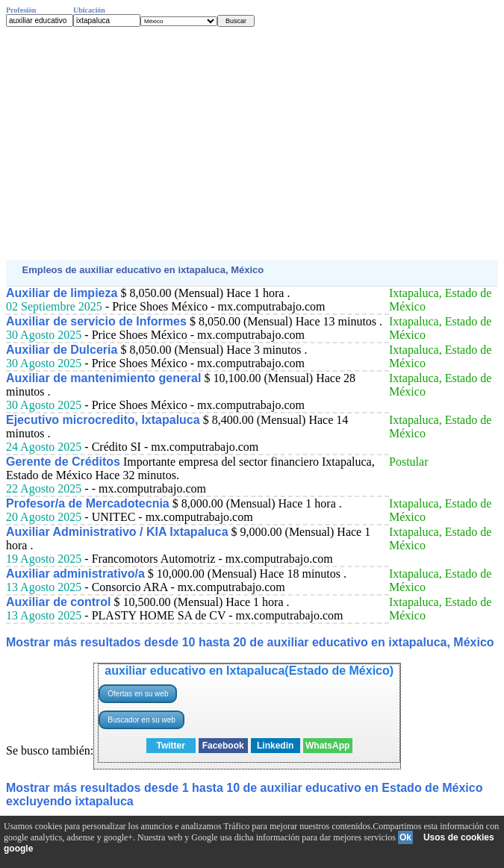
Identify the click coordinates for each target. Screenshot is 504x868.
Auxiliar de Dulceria (62, 350)
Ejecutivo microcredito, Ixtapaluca (103, 420)
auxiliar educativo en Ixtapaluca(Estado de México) (249, 671)
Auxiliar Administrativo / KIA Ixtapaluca (117, 532)
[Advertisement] (252, 143)
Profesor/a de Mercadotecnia (88, 503)
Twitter (170, 746)
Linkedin (275, 746)
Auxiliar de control (58, 602)
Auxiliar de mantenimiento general (103, 378)
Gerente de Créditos (63, 462)
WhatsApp (327, 746)
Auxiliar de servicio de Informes (96, 321)
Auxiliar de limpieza (62, 293)
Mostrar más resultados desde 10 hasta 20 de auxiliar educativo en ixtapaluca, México (250, 642)
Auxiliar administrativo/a (75, 574)
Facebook (223, 746)
